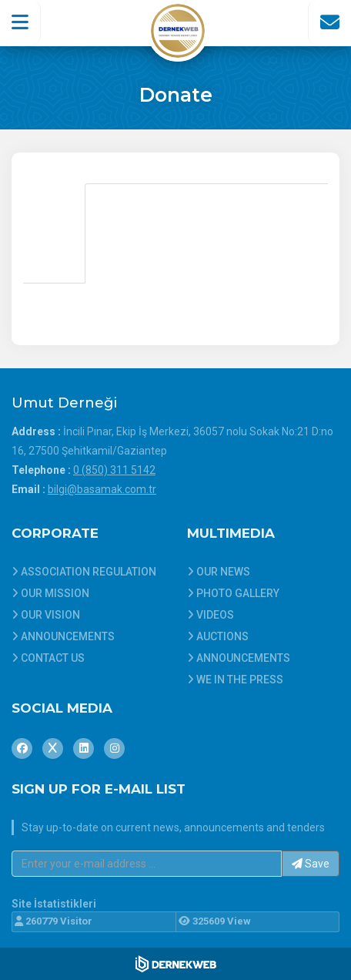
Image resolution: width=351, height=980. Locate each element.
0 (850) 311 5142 (114, 470)
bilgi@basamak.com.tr (102, 489)
